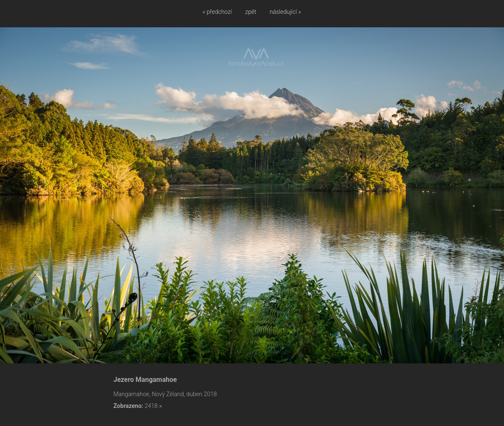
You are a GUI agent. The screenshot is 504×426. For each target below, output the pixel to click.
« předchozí (217, 12)
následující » (285, 12)
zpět (251, 12)
